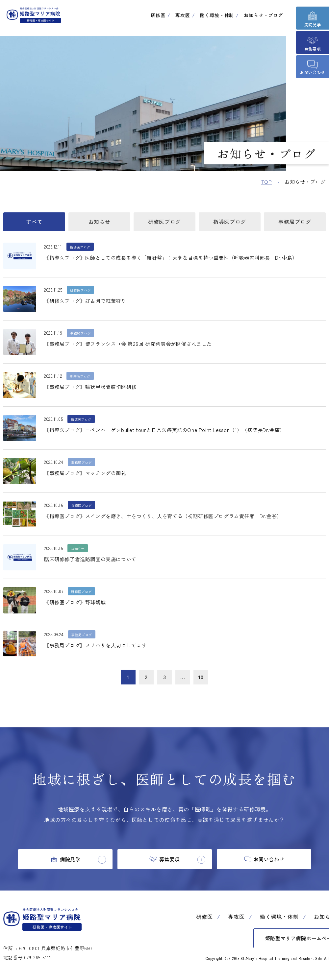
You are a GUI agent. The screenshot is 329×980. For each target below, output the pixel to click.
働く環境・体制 (217, 15)
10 (204, 680)
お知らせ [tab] (100, 223)
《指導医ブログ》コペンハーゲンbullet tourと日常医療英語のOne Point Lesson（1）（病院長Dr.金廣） (171, 433)
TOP (267, 182)
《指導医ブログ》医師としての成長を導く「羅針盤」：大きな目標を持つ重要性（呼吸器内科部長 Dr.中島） (179, 260)
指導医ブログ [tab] (230, 223)
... (184, 680)
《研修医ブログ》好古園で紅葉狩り (88, 303)
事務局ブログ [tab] (295, 223)
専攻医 (183, 15)
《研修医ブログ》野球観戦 (77, 605)
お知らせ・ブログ (263, 15)
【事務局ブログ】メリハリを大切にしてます (99, 648)
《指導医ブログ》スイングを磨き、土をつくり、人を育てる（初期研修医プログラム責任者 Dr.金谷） (171, 519)
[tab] (65, 864)
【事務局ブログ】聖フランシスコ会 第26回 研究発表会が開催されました (133, 347)
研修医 (158, 15)
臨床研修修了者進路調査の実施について (93, 562)
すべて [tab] (34, 223)
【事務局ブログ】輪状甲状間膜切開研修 (93, 390)
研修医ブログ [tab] (164, 223)
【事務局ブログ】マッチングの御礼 (88, 476)
